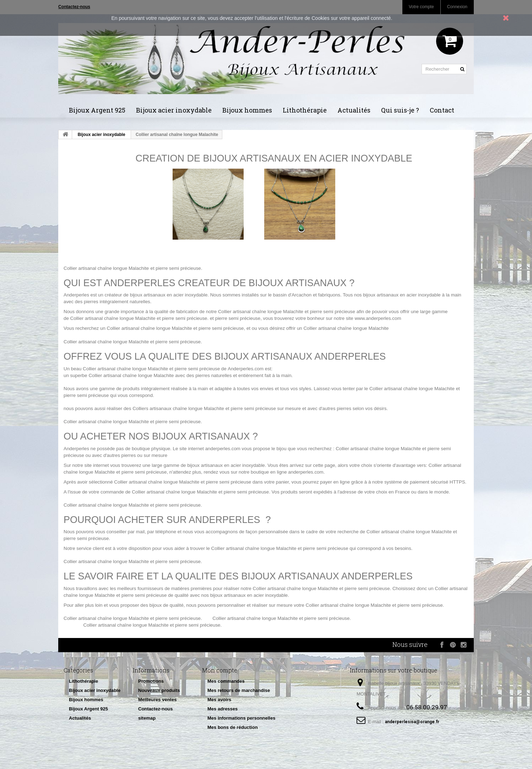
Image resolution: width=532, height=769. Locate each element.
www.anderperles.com (378, 318)
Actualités (354, 110)
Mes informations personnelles (241, 718)
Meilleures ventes (157, 700)
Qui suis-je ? (400, 110)
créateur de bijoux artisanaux (135, 295)
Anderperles (76, 295)
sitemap (147, 718)
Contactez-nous (156, 709)
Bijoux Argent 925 (97, 110)
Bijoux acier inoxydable (174, 110)
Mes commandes (226, 681)
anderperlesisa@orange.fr (412, 722)
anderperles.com (223, 449)
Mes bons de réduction (233, 727)
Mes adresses (222, 709)
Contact (442, 110)
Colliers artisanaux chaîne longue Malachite (178, 408)
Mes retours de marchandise (239, 690)
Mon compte (220, 670)
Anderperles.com (246, 369)
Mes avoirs (219, 700)
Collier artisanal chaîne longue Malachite (106, 268)
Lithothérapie (305, 110)
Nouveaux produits (159, 690)
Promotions (151, 681)
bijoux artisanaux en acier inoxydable (402, 295)
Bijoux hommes (247, 110)
